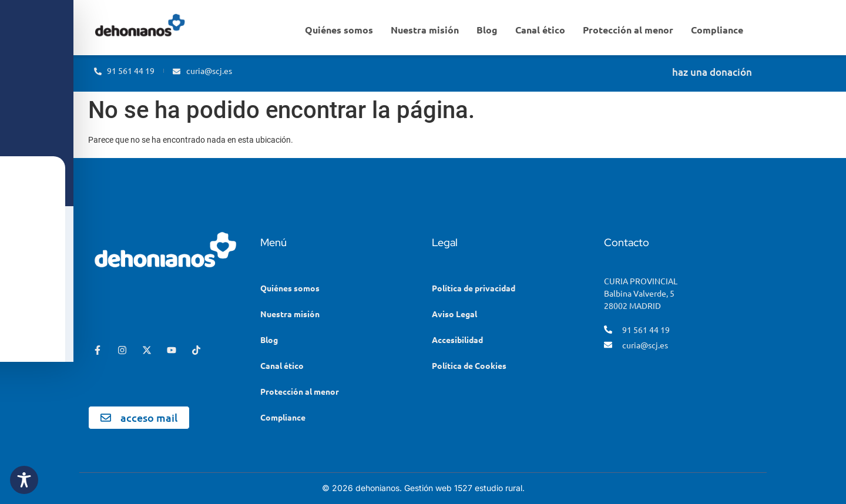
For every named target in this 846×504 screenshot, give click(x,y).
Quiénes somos (339, 30)
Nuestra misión (425, 30)
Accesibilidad (457, 340)
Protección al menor (628, 30)
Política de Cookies (469, 365)
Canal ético (540, 30)
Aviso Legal (454, 314)
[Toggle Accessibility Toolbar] (24, 480)
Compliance (717, 30)
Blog (487, 30)
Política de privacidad (474, 288)
